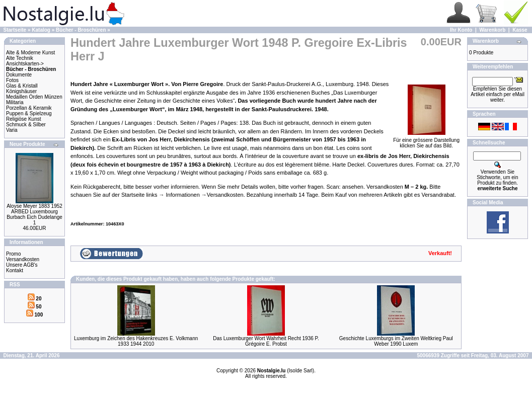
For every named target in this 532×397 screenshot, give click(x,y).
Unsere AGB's (22, 265)
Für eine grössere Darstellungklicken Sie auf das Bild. (426, 141)
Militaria (15, 102)
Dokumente (19, 75)
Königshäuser (21, 91)
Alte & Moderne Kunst (30, 53)
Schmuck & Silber (26, 125)
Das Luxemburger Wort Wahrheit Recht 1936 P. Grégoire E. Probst (266, 341)
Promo (13, 254)
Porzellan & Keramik (29, 108)
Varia (12, 130)
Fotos (12, 80)
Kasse (520, 30)
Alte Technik (20, 58)
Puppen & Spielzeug (29, 113)
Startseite (15, 30)
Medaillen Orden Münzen (34, 97)
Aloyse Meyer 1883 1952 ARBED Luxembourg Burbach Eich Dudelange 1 (34, 214)
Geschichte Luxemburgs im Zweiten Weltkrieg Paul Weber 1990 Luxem (396, 341)
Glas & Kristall (22, 86)
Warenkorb (492, 30)
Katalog (41, 30)
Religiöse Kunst (23, 119)
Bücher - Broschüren (81, 30)
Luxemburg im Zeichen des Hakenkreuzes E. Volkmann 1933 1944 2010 (136, 341)
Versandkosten (23, 259)
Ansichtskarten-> (25, 64)
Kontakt (15, 270)
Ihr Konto (461, 30)
